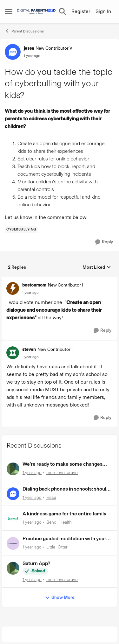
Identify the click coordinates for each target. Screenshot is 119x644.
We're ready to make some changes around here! (63, 464)
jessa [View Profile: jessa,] (51, 497)
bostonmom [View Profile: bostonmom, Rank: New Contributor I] (34, 285)
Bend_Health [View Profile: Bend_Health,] (59, 522)
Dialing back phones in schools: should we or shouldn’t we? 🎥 (66, 489)
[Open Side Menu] (9, 11)
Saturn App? (36, 563)
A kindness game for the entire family (64, 514)
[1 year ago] (32, 473)
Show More (60, 598)
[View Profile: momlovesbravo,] (13, 469)
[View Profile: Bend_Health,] (13, 519)
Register (81, 11)
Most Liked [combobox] (97, 268)
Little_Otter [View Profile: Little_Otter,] (57, 547)
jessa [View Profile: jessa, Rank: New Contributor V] (29, 48)
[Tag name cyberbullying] (21, 230)
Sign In (103, 11)
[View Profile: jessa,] (13, 494)
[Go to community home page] (36, 12)
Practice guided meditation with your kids (64, 539)
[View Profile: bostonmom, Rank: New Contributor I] (13, 288)
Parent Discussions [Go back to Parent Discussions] (24, 31)
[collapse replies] (60, 280)
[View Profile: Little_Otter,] (13, 543)
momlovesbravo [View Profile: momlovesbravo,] (62, 473)
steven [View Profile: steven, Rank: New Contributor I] (29, 349)
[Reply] (104, 242)
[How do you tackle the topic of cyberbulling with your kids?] (30, 293)
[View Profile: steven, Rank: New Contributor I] (13, 353)
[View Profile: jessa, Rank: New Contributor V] (13, 52)
